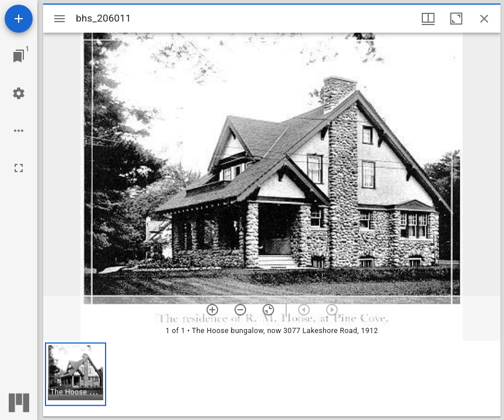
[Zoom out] (240, 310)
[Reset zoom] (268, 310)
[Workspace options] (19, 131)
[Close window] (484, 19)
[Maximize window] (456, 19)
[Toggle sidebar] (60, 19)
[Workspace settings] (19, 93)
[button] (76, 374)
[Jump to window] (19, 56)
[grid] (272, 379)
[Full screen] (19, 168)
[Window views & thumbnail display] (428, 19)
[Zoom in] (212, 310)
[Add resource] (19, 19)
